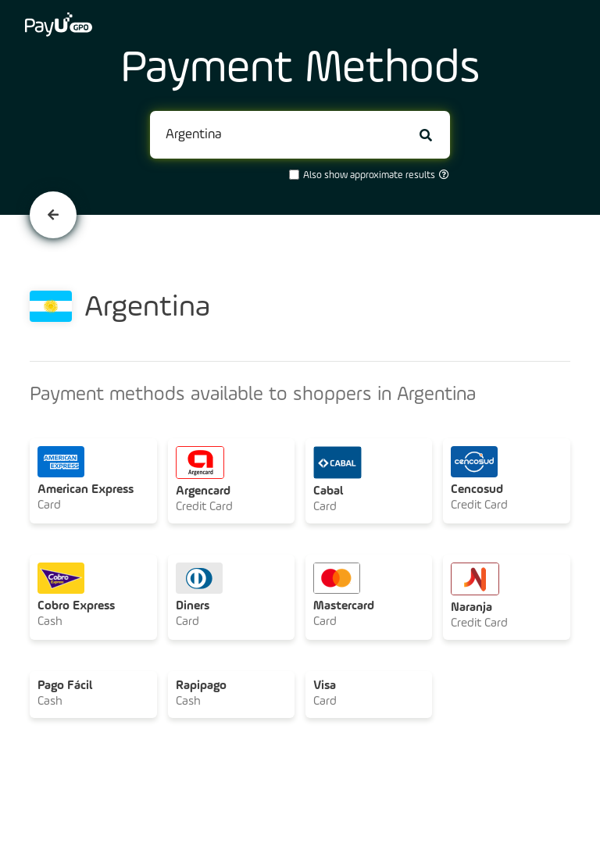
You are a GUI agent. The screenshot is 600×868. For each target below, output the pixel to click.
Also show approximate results (368, 175)
